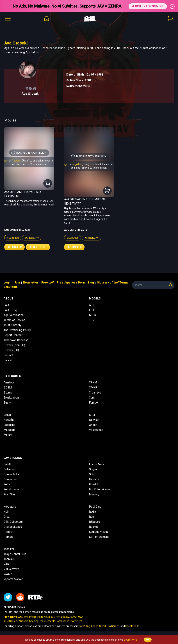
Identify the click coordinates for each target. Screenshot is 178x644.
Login (5, 161)
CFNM (93, 382)
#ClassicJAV (32, 238)
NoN (6, 512)
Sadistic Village (99, 532)
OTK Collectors (13, 522)
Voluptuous (96, 430)
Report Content (13, 335)
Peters (8, 532)
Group (7, 415)
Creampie (95, 393)
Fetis (7, 484)
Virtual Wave (11, 569)
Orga (7, 517)
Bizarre (8, 393)
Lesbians (9, 425)
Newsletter (31, 283)
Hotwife (9, 420)
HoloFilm (95, 484)
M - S (92, 315)
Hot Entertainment (100, 489)
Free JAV (48, 283)
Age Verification (14, 315)
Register (17, 161)
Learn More (131, 640)
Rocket (93, 527)
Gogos (93, 469)
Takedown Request (16, 340)
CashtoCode (132, 626)
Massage (10, 430)
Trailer (14, 247)
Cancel (8, 360)
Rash (92, 517)
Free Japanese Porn (71, 283)
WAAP (8, 574)
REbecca (94, 522)
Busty (7, 403)
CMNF (93, 387)
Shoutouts (11, 287)
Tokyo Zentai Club (15, 554)
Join (17, 283)
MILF (92, 415)
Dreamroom (11, 479)
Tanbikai (9, 549)
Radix (93, 512)
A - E (92, 305)
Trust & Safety (12, 325)
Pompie (9, 537)
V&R (6, 564)
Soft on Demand (99, 537)
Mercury (94, 494)
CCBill (102, 626)
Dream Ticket (12, 474)
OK (148, 640)
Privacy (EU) (11, 350)
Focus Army (96, 464)
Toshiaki (9, 559)
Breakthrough (12, 398)
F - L (92, 310)
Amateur (9, 382)
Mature (8, 435)
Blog (91, 283)
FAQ (6, 305)
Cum (92, 398)
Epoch (95, 626)
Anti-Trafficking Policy (17, 330)
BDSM (8, 387)
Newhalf (94, 420)
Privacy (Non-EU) (14, 345)
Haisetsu (95, 479)
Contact (8, 355)
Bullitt (7, 464)
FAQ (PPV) (10, 310)
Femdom (95, 403)
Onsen (93, 425)
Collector (9, 469)
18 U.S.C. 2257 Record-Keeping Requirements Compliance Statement (43, 621)
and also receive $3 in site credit (29, 164)
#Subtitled (13, 238)
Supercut (38, 247)
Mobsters (10, 507)
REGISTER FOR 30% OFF (148, 6)
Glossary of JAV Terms (113, 283)
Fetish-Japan (12, 489)
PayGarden (113, 626)
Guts (92, 474)
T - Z (92, 320)
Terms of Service (14, 320)
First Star (9, 494)
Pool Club (95, 507)
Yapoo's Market (13, 579)
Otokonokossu (13, 527)
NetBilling (85, 626)
